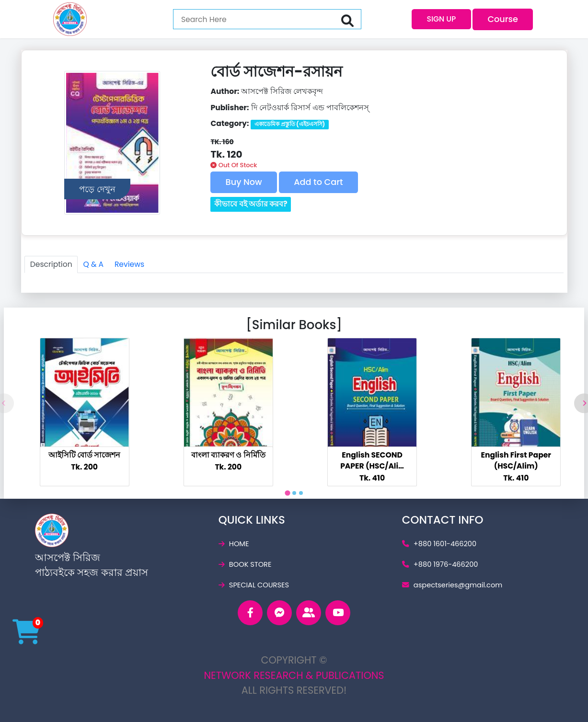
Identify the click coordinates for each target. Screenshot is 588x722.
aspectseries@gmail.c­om (452, 585)
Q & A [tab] (93, 264)
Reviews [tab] (129, 264)
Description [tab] (51, 264)
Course (503, 19)
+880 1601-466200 (439, 544)
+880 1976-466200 (440, 564)
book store (245, 564)
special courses (254, 585)
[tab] (287, 493)
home (234, 544)
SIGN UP (441, 19)
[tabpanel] (85, 412)
